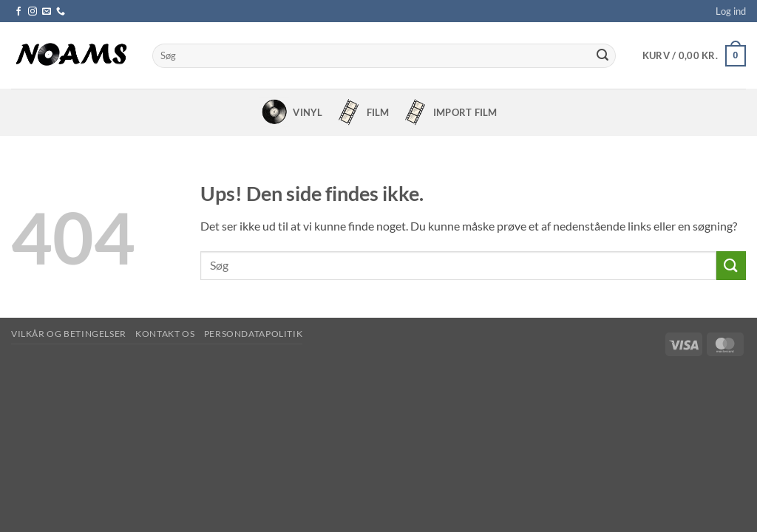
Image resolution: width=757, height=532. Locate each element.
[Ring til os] (61, 12)
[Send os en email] (47, 12)
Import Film (449, 112)
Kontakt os (165, 334)
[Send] (602, 56)
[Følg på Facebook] (18, 12)
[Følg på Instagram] (33, 12)
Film (361, 112)
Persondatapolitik (253, 334)
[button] (731, 11)
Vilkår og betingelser (69, 334)
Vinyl (291, 112)
